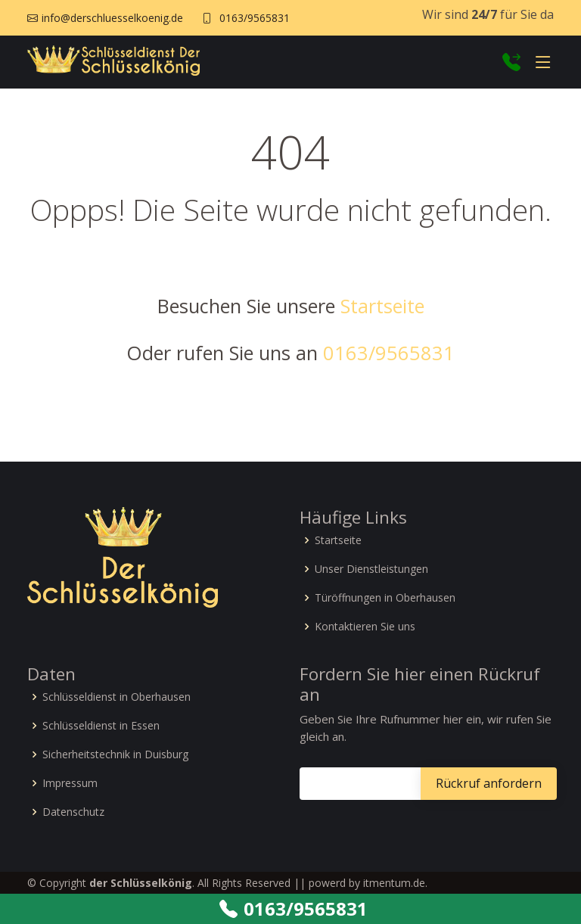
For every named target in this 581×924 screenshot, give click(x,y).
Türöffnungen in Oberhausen (385, 598)
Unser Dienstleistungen (371, 569)
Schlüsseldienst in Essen (101, 726)
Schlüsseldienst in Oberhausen (117, 697)
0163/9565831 (255, 18)
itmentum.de (394, 883)
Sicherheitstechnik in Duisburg (115, 754)
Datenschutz (73, 812)
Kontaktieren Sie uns (365, 627)
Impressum (70, 783)
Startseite (382, 306)
